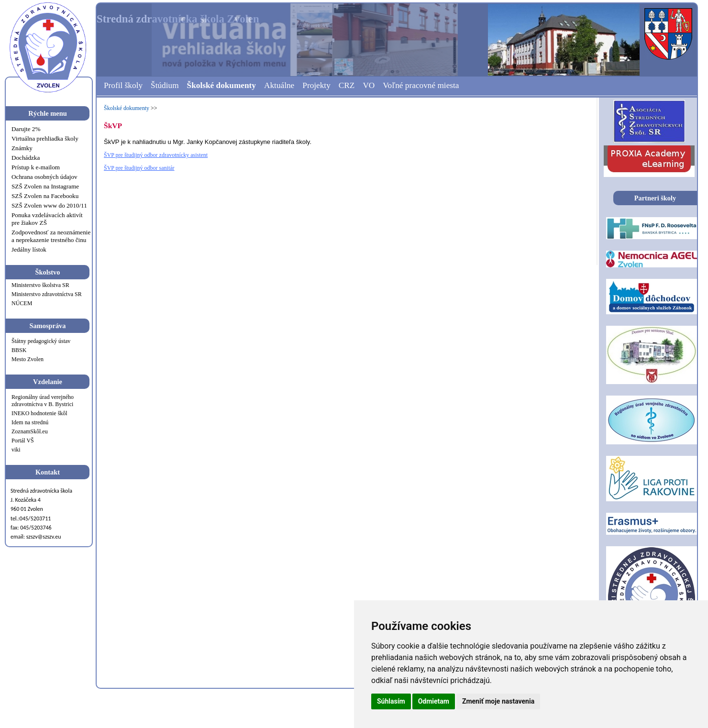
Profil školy (123, 85)
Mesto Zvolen (28, 359)
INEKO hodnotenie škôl (39, 413)
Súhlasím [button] (391, 701)
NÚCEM (22, 303)
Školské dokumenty (221, 85)
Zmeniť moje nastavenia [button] (498, 701)
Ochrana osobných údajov (44, 177)
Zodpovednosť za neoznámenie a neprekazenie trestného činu (51, 236)
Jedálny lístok (29, 249)
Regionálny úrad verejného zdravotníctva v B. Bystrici (43, 401)
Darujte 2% (26, 129)
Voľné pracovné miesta (421, 85)
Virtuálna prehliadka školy (45, 138)
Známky (22, 148)
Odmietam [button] (434, 701)
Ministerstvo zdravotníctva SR (47, 294)
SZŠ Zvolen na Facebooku (45, 196)
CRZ (347, 85)
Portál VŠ (23, 441)
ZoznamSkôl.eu (30, 431)
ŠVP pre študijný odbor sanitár (139, 168)
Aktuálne (279, 85)
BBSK (19, 350)
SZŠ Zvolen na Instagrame (45, 186)
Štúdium (165, 85)
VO (369, 85)
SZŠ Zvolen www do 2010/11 (49, 205)
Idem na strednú (30, 422)
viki (16, 450)
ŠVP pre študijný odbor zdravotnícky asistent (156, 155)
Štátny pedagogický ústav (41, 341)
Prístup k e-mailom (36, 167)
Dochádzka (26, 158)
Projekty (316, 85)
